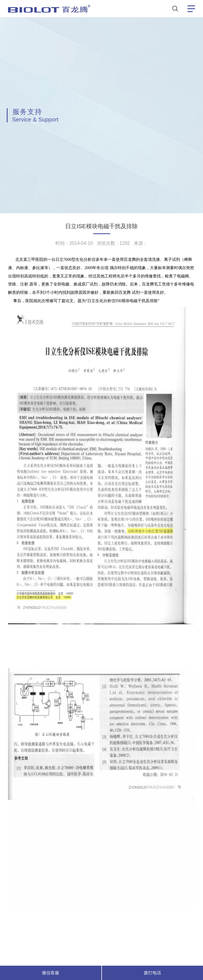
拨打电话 (152, 973)
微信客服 (51, 973)
